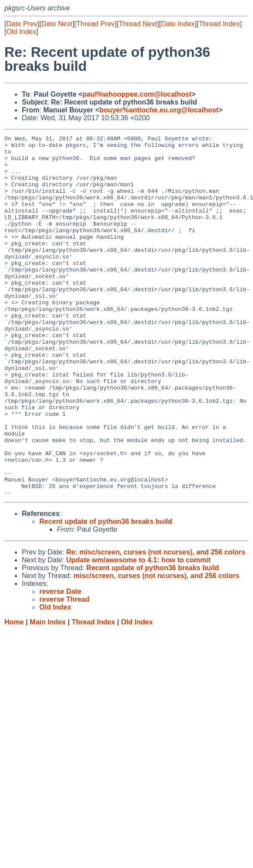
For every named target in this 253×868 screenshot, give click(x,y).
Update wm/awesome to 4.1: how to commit (138, 632)
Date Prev (22, 24)
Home (14, 694)
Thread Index (219, 24)
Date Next (57, 24)
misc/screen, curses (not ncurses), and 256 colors (156, 648)
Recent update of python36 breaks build (106, 594)
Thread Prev (96, 24)
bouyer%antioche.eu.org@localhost (159, 110)
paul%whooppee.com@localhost (137, 94)
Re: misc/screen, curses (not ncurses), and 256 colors (156, 624)
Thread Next (138, 24)
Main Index (48, 694)
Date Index (178, 24)
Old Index (21, 32)
